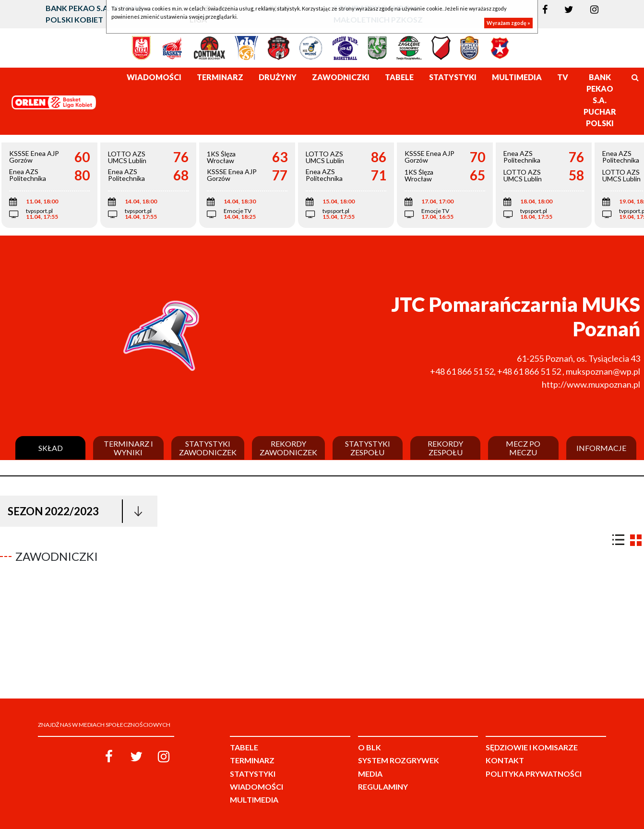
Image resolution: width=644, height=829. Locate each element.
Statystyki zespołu (368, 448)
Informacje (601, 448)
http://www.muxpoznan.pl (591, 384)
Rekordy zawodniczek (288, 448)
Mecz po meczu (523, 448)
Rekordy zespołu (445, 448)
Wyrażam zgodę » (508, 23)
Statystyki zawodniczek (208, 448)
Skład (51, 448)
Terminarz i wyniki (128, 448)
